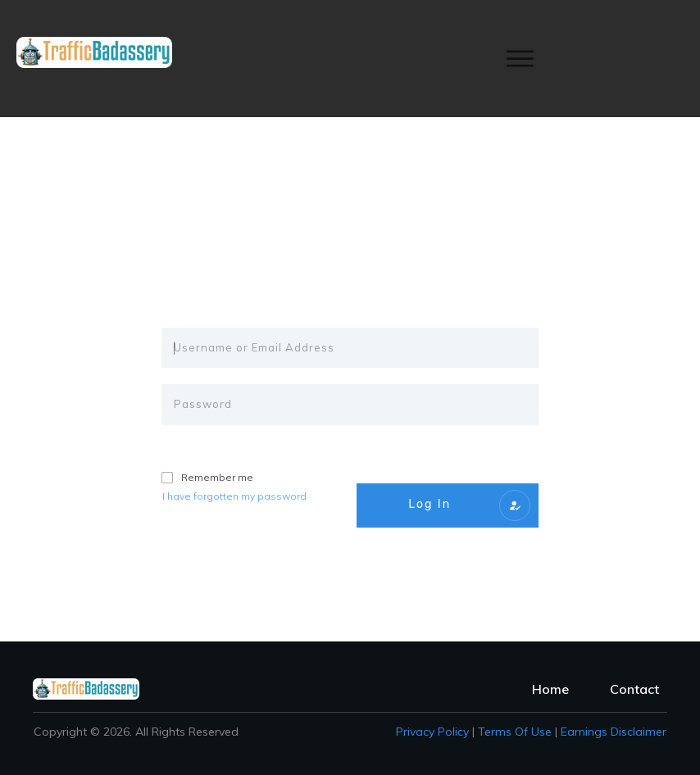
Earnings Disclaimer (614, 732)
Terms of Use (515, 732)
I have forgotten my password (234, 496)
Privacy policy (432, 732)
